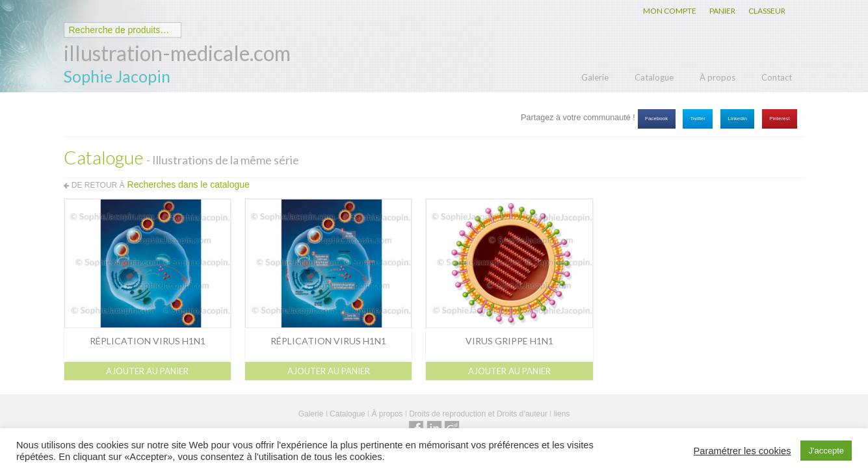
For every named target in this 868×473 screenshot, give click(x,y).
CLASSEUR (767, 11)
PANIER (722, 11)
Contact (777, 77)
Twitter (698, 119)
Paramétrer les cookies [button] (743, 451)
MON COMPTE (670, 11)
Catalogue (654, 77)
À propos (717, 77)
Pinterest (780, 119)
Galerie (595, 77)
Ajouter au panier (147, 371)
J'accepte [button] (826, 451)
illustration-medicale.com (177, 53)
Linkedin (737, 119)
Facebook (656, 119)
